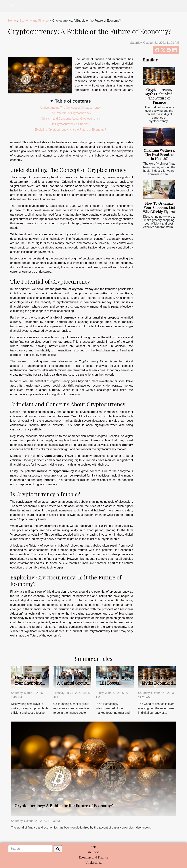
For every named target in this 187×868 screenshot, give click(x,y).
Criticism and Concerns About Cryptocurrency (70, 119)
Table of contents (73, 101)
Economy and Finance (34, 21)
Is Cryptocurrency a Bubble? (70, 124)
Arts (94, 847)
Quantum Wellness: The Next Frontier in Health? (159, 154)
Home (12, 21)
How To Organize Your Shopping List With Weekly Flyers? (159, 207)
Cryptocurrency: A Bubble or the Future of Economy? (64, 806)
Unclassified (94, 862)
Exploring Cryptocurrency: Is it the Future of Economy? (71, 130)
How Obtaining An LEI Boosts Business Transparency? (116, 686)
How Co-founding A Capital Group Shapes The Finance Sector (74, 686)
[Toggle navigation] (13, 6)
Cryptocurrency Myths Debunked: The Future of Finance (159, 96)
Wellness (94, 852)
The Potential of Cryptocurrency (71, 113)
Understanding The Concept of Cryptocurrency (71, 108)
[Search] (30, 849)
